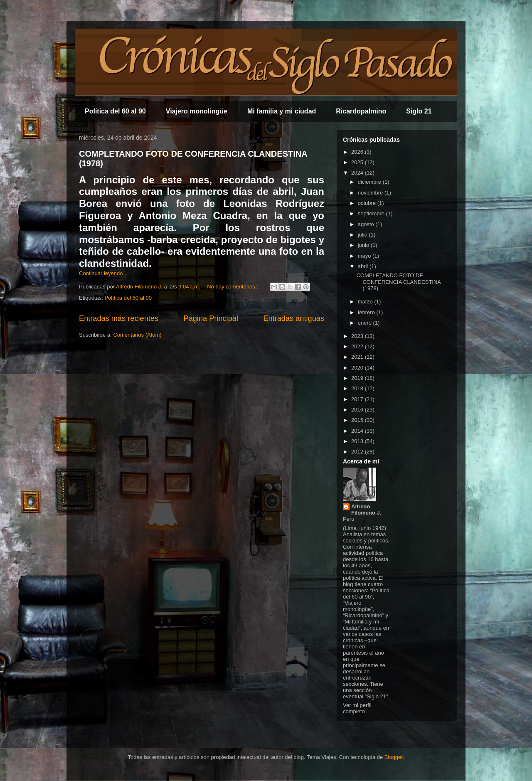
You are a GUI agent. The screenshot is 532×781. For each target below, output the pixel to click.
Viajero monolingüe (197, 111)
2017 (358, 399)
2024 (358, 173)
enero (366, 323)
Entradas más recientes (119, 318)
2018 (358, 388)
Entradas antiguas (294, 318)
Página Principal (211, 318)
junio (364, 245)
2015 (358, 420)
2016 (358, 410)
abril (364, 266)
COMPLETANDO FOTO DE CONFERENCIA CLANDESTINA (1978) (398, 282)
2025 (358, 162)
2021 (358, 357)
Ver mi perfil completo (357, 708)
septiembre (372, 213)
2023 (358, 336)
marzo (366, 302)
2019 (358, 378)
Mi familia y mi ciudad (282, 111)
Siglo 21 (419, 111)
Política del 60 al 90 (115, 111)
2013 (358, 441)
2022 (358, 346)
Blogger (394, 757)
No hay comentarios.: (233, 287)
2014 (358, 431)
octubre (368, 203)
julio (363, 235)
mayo (365, 256)
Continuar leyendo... (103, 273)
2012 (358, 452)
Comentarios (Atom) (137, 335)
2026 (358, 152)
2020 (358, 368)
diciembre (370, 182)
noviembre (371, 193)
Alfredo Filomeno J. (366, 510)
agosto (367, 224)
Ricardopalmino (361, 111)
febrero (367, 312)
